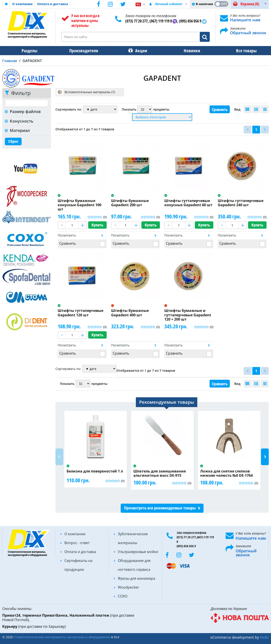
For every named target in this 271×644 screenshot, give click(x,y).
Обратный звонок (248, 33)
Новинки (189, 51)
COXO (123, 596)
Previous (59, 457)
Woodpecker (128, 587)
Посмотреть (67, 235)
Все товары (242, 51)
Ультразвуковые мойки (138, 552)
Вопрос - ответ (77, 543)
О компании (22, 4)
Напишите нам (245, 20)
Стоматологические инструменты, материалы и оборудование (62, 637)
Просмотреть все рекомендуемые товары (160, 508)
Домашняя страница (6, 4)
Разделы (29, 51)
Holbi (264, 637)
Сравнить (220, 110)
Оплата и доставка (53, 4)
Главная (10, 61)
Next (265, 457)
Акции (139, 51)
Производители (82, 51)
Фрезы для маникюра (137, 578)
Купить (97, 225)
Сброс (13, 141)
